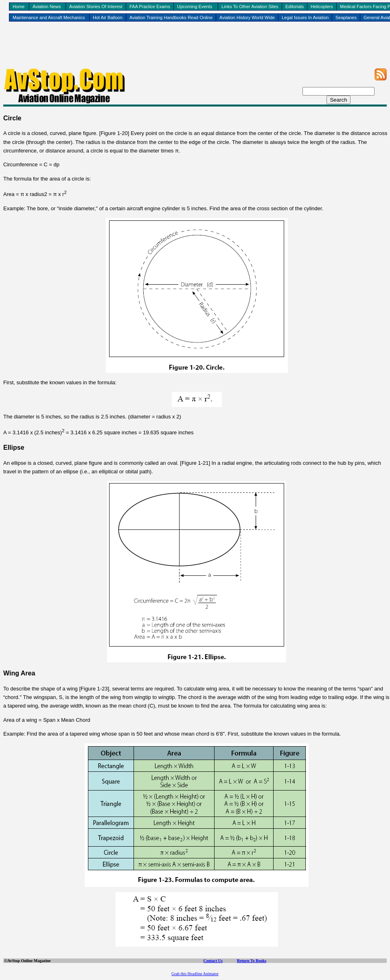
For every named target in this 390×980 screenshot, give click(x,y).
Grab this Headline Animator (195, 974)
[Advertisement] (195, 49)
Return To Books (252, 961)
